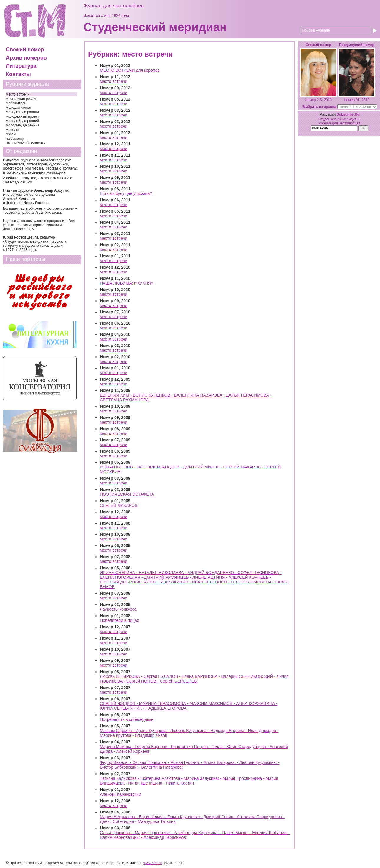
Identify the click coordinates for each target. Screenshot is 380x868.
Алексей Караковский (120, 794)
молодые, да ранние (23, 125)
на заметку (15, 139)
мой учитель (16, 103)
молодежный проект (22, 116)
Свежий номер (25, 50)
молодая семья (18, 108)
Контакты (18, 74)
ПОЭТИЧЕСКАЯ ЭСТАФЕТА (127, 494)
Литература (21, 66)
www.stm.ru (153, 863)
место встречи (18, 94)
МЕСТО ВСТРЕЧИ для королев (130, 70)
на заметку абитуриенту (26, 143)
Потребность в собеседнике (127, 719)
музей (11, 134)
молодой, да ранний (22, 121)
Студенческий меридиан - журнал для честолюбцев (340, 121)
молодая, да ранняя (22, 112)
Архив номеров (26, 58)
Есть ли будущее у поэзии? (126, 193)
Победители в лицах (119, 620)
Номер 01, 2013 (357, 100)
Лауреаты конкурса (118, 609)
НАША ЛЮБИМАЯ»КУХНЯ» (127, 283)
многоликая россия (22, 99)
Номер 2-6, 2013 (318, 100)
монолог (13, 130)
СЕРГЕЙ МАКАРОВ (119, 505)
